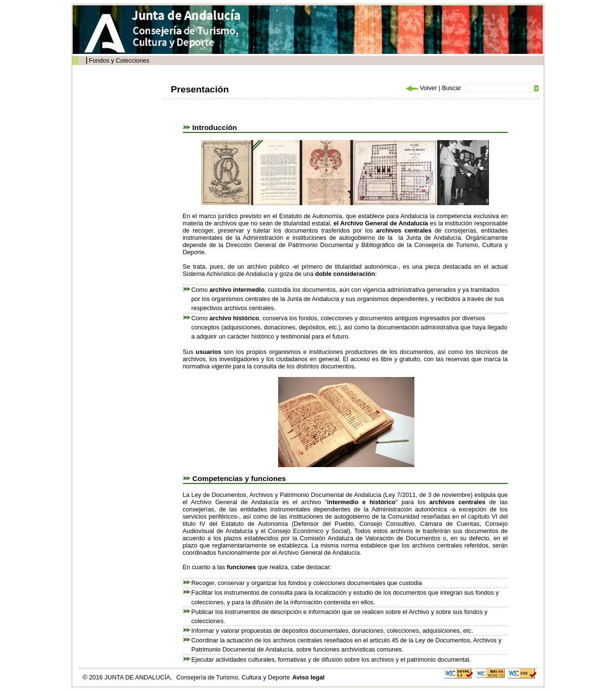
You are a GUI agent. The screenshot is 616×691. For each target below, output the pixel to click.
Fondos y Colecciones (119, 60)
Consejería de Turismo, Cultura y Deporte (233, 677)
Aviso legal (308, 677)
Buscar (451, 88)
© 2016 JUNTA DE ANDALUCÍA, (128, 677)
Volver (421, 88)
